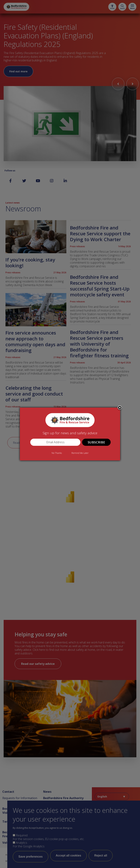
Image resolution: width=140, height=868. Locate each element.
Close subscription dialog (120, 408)
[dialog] (70, 434)
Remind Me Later (80, 453)
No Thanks (57, 453)
